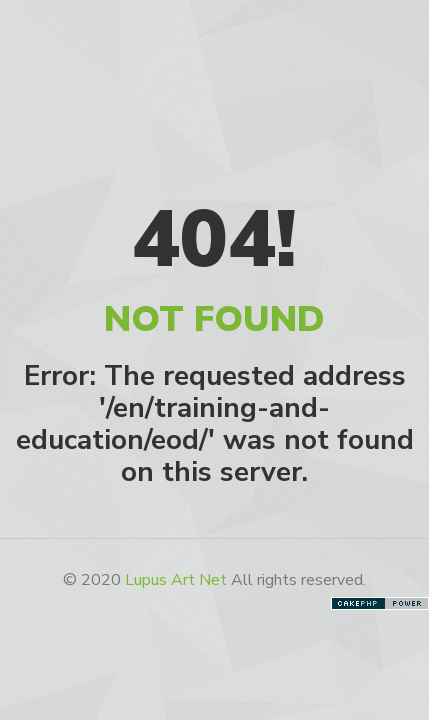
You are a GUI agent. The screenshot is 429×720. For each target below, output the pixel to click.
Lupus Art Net (176, 580)
